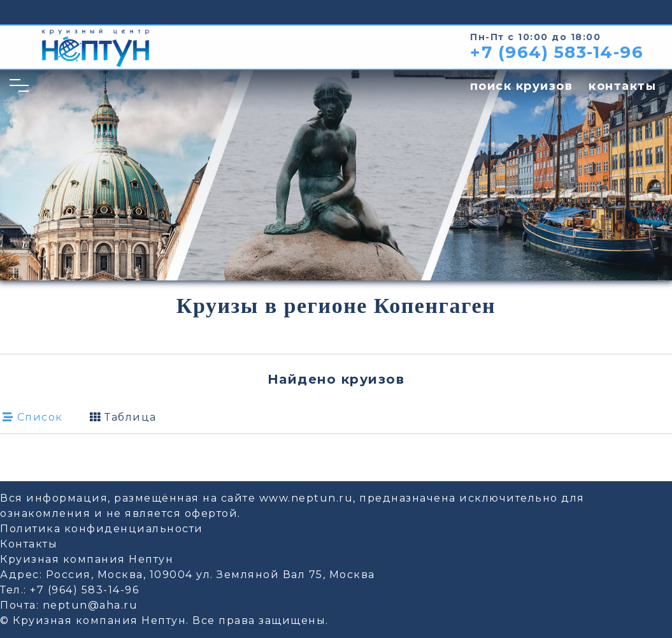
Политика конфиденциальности (102, 529)
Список (33, 417)
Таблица (123, 417)
